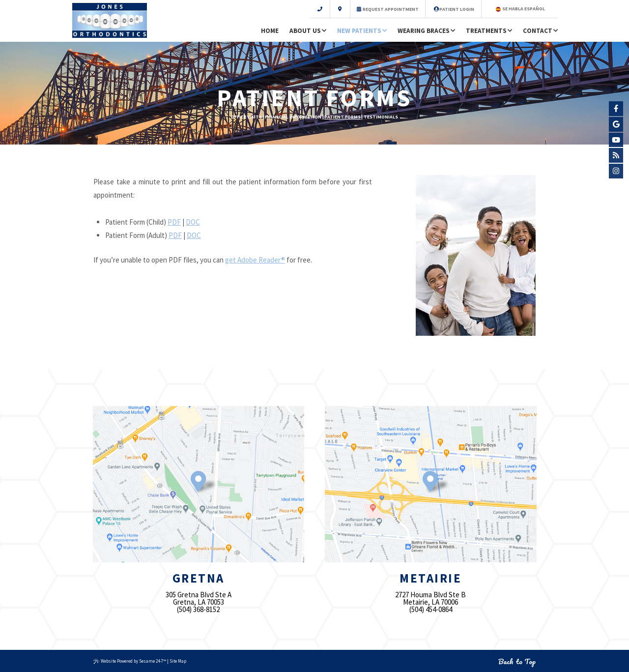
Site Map (178, 661)
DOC (193, 222)
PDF (174, 222)
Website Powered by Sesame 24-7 (130, 661)
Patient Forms (343, 117)
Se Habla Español (520, 9)
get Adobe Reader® (255, 260)
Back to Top (517, 661)
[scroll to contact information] (330, 9)
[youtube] (616, 140)
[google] (616, 124)
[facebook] (616, 109)
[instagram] (616, 171)
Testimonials (381, 117)
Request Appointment (388, 9)
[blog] (616, 155)
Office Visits (246, 117)
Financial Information (293, 117)
